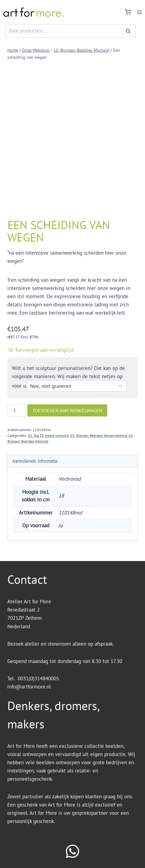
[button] (72, 350)
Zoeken (130, 31)
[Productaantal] (17, 410)
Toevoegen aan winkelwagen (67, 410)
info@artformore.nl (30, 687)
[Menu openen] (139, 12)
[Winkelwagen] (128, 12)
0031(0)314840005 (38, 678)
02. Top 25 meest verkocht (48, 436)
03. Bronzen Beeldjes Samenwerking (98, 436)
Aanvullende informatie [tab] (35, 461)
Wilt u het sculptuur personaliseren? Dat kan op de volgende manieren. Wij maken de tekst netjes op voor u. (68, 377)
